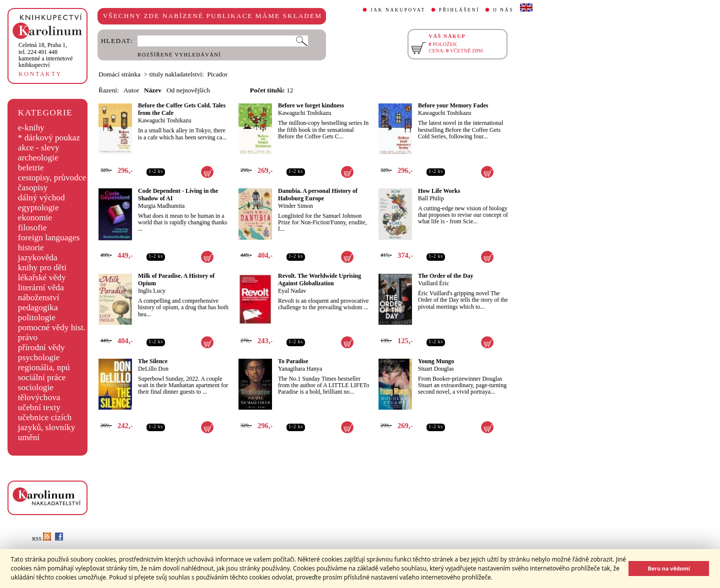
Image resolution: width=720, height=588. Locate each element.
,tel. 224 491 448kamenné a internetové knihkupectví (46, 55)
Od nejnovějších (188, 90)
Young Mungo (436, 361)
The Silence (153, 361)
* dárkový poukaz (49, 138)
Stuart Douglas (436, 369)
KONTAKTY (40, 74)
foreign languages (49, 238)
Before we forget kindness (311, 105)
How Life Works (439, 191)
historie (31, 248)
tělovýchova (39, 397)
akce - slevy (39, 148)
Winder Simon (295, 206)
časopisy (33, 188)
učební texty (39, 407)
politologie (37, 317)
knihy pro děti (42, 268)
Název (153, 90)
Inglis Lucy (152, 291)
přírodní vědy (41, 347)
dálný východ (41, 198)
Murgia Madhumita (161, 206)
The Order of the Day (445, 276)
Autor (131, 90)
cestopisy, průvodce (52, 178)
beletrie (31, 168)
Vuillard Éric (433, 283)
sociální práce (42, 377)
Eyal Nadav (292, 291)
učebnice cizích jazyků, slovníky (47, 422)
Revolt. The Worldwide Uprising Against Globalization (319, 280)
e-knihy (31, 128)
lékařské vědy (42, 278)
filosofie (32, 228)
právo (28, 337)
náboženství (39, 297)
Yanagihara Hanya (300, 369)
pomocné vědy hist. (52, 327)
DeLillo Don (153, 369)
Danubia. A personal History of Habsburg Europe (318, 195)
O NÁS (503, 10)
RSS (41, 539)
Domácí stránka (119, 74)
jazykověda (38, 258)
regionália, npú (44, 367)
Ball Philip (431, 198)
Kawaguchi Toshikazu (165, 120)
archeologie (38, 158)
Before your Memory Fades (453, 105)
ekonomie (35, 218)
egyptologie (38, 208)
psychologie (39, 357)
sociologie (36, 387)
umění (29, 437)
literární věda (41, 288)
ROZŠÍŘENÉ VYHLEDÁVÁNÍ (179, 55)
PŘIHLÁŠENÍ (459, 10)
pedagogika (38, 307)
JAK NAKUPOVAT (398, 10)
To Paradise (293, 361)
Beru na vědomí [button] (669, 568)
